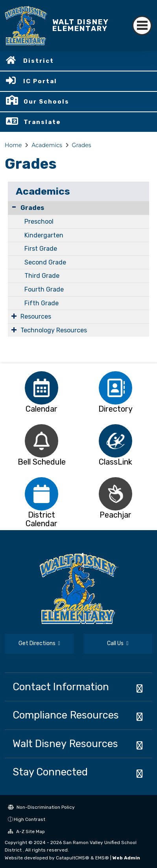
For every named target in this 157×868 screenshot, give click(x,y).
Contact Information (61, 687)
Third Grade (42, 276)
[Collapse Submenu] (14, 207)
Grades (82, 145)
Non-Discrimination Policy (41, 807)
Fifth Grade (42, 303)
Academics (47, 145)
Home (13, 145)
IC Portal (40, 81)
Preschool (39, 222)
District (39, 61)
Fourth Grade (44, 289)
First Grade (41, 249)
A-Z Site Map (26, 832)
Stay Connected (50, 772)
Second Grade (45, 262)
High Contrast (30, 819)
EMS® (102, 858)
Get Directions (39, 643)
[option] (42, 388)
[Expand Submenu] (14, 316)
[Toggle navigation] (142, 26)
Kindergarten (44, 235)
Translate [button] (42, 122)
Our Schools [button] (46, 102)
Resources (36, 316)
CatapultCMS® (73, 858)
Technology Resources (54, 330)
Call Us (118, 643)
